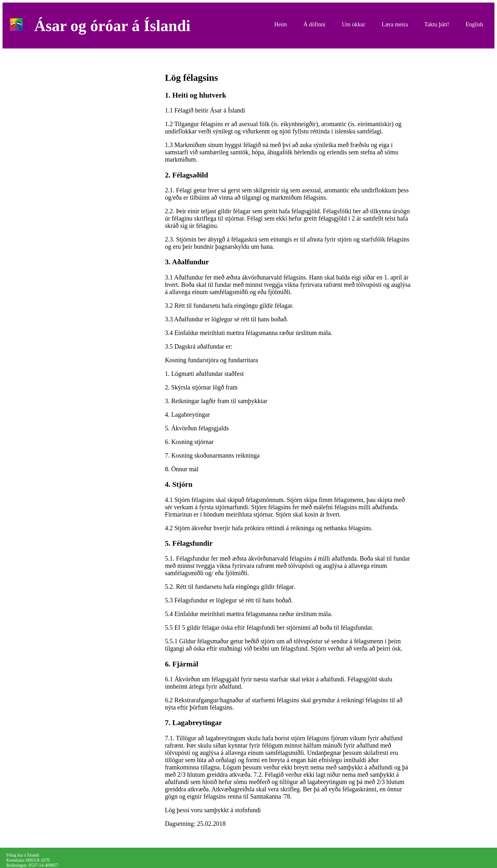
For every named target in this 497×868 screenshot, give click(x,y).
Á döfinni (314, 24)
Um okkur (354, 24)
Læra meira (395, 24)
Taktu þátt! (437, 24)
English (474, 24)
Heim (281, 24)
